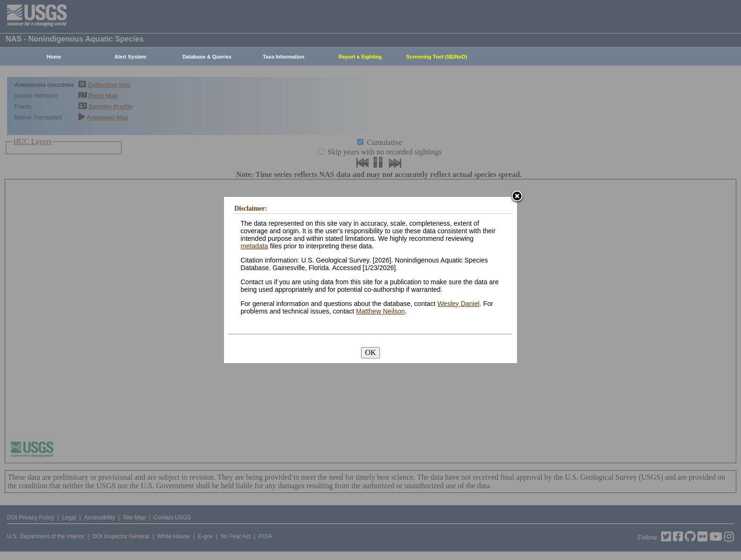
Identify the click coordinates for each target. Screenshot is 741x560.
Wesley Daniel (458, 304)
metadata (254, 246)
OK (370, 352)
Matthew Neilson (380, 311)
